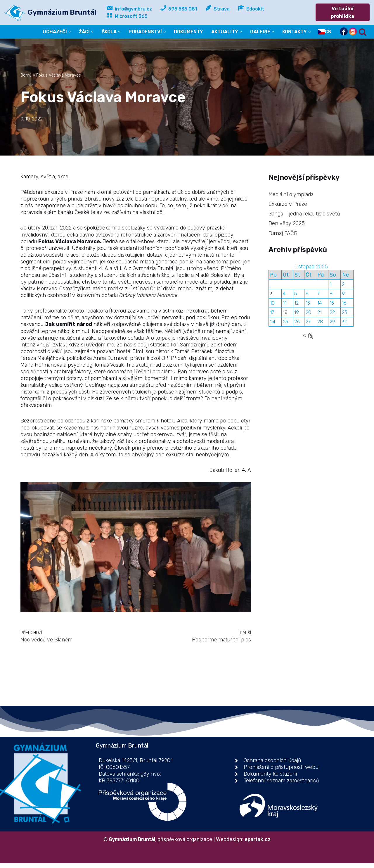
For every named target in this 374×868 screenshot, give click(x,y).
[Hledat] (363, 32)
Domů (26, 75)
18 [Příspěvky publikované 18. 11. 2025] (285, 314)
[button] (68, 32)
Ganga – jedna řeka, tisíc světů (304, 214)
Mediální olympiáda (291, 194)
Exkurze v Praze (288, 204)
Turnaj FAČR (283, 233)
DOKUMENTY (188, 32)
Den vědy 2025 (287, 224)
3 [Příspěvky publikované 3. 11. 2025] (271, 295)
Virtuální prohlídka (343, 12)
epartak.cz (258, 844)
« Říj (308, 337)
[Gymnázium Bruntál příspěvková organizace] (50, 13)
